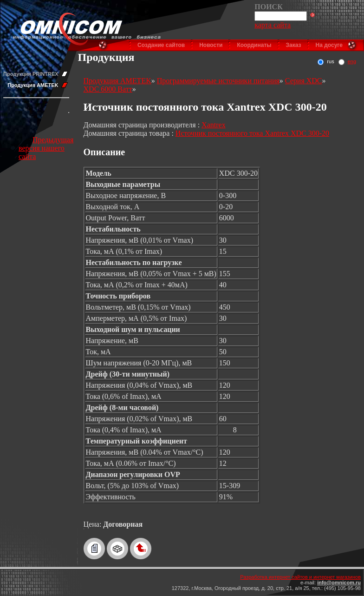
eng (352, 61)
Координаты (254, 45)
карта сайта (273, 25)
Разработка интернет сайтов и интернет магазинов (300, 577)
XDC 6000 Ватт (108, 89)
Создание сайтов (161, 45)
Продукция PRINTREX (31, 74)
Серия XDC (304, 81)
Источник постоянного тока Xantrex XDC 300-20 (252, 133)
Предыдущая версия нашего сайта (46, 148)
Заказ (294, 45)
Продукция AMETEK (33, 85)
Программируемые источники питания (218, 81)
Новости (211, 45)
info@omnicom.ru (339, 583)
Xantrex (214, 125)
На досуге (329, 45)
